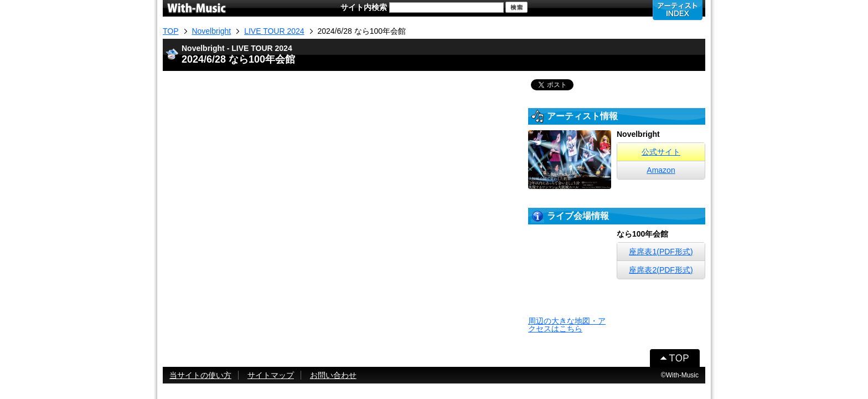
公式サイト (661, 152)
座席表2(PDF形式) (661, 270)
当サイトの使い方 (200, 375)
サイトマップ (271, 375)
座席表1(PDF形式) (661, 252)
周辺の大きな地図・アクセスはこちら (567, 325)
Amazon (661, 170)
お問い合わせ (333, 375)
